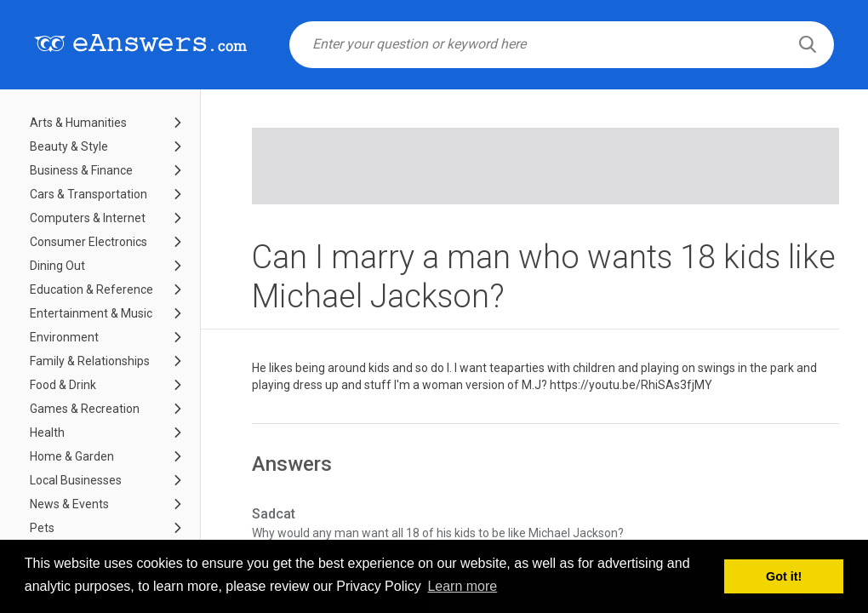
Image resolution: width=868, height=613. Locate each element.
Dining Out (57, 266)
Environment (64, 337)
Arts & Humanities (78, 123)
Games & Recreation (85, 409)
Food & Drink (63, 385)
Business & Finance (81, 170)
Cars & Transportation (89, 194)
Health (47, 433)
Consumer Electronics (89, 242)
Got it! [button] (784, 576)
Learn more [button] (462, 586)
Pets (42, 528)
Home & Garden (72, 456)
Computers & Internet (88, 218)
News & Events (69, 504)
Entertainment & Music (91, 313)
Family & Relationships (90, 361)
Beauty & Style (69, 146)
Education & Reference (91, 289)
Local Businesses (76, 480)
